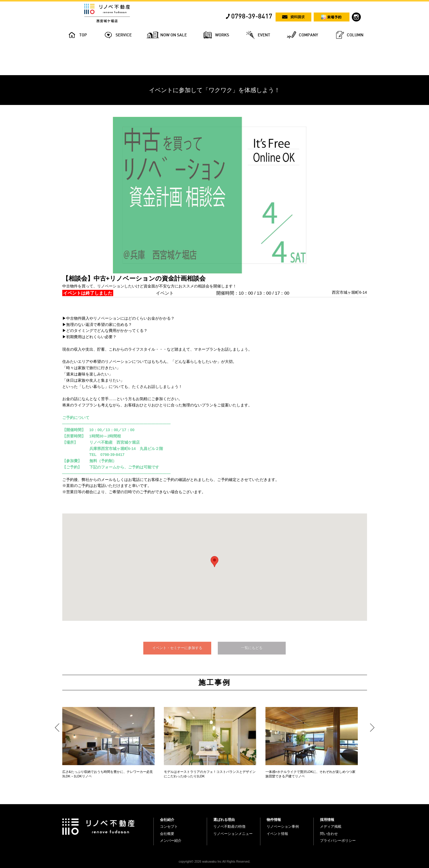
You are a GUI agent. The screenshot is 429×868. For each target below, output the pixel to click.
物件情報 (274, 820)
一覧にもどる (252, 648)
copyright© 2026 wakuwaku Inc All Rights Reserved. (214, 862)
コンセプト (169, 827)
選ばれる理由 (224, 820)
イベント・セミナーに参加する (177, 648)
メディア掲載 (331, 827)
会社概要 (167, 834)
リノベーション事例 (283, 827)
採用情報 (327, 820)
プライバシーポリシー (338, 841)
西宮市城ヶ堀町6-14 (349, 292)
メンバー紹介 (171, 841)
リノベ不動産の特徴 (229, 827)
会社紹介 (167, 820)
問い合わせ (329, 834)
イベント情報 (277, 834)
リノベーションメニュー (233, 834)
